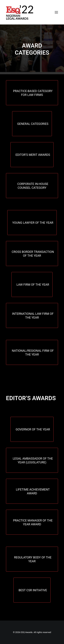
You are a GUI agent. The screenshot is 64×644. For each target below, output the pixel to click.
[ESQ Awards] (20, 12)
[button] (56, 12)
